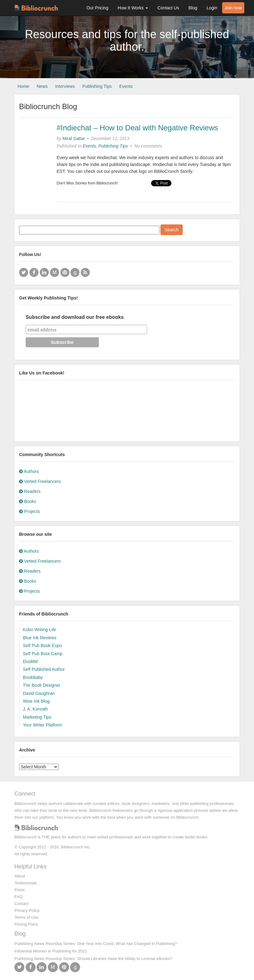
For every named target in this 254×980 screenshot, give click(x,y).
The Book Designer (42, 685)
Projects (29, 511)
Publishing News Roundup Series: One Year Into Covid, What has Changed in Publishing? (96, 944)
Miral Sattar (74, 138)
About (20, 876)
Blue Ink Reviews (40, 638)
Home (23, 86)
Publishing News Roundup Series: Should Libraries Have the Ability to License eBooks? (93, 959)
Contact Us (168, 8)
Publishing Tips (97, 86)
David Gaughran (39, 693)
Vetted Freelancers (40, 481)
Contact (21, 904)
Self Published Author (44, 669)
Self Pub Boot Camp (43, 654)
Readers (30, 491)
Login (212, 8)
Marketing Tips (37, 717)
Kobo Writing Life (39, 630)
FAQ (18, 897)
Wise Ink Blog (36, 701)
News (42, 86)
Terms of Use (26, 917)
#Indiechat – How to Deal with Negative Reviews (137, 128)
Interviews (65, 86)
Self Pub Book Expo (42, 646)
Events (126, 86)
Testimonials (26, 883)
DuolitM (30, 661)
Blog (193, 8)
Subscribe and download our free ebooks (75, 317)
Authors (29, 471)
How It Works (133, 8)
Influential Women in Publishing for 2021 (51, 951)
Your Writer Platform (42, 725)
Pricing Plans (26, 924)
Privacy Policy (27, 910)
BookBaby (33, 677)
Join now (233, 8)
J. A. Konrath (35, 709)
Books (28, 501)
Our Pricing (97, 8)
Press (20, 890)
